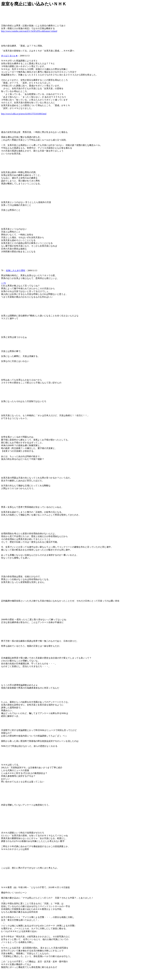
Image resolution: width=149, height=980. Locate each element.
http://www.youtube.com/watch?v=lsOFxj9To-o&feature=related (29, 31)
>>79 (3, 283)
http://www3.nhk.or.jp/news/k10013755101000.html (24, 114)
